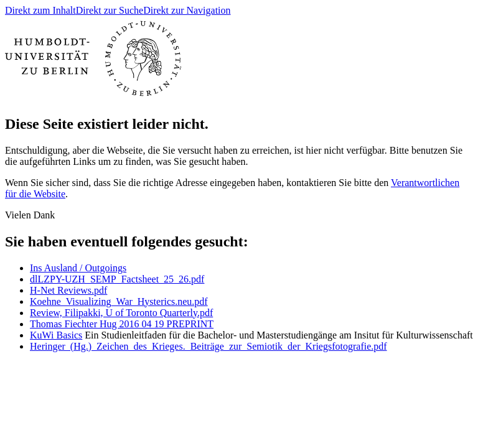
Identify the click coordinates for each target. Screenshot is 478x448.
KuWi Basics (56, 335)
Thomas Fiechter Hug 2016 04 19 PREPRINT (122, 324)
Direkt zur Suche (110, 10)
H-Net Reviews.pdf (68, 290)
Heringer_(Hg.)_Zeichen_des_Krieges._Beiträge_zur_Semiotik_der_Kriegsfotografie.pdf (209, 346)
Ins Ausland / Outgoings (78, 268)
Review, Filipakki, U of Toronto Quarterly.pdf (121, 313)
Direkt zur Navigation (187, 10)
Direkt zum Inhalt (40, 10)
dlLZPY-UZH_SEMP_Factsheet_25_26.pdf (117, 279)
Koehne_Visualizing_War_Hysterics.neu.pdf (119, 301)
